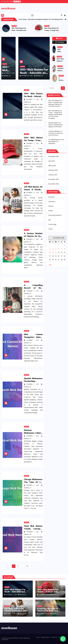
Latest (59, 38)
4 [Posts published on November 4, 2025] (53, 249)
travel (50, 229)
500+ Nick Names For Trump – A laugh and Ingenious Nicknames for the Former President (55, 115)
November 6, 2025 (33, 384)
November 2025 (54, 157)
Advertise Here (45, 637)
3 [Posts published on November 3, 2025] (50, 249)
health (51, 211)
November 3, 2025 (33, 532)
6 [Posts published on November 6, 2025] (59, 249)
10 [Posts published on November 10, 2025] (50, 253)
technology (52, 224)
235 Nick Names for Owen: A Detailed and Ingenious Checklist (55, 125)
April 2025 (52, 161)
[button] (62, 15)
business (51, 197)
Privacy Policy (62, 637)
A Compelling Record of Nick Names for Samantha (56, 142)
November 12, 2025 (9, 73)
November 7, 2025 (33, 340)
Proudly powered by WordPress (10, 638)
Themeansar (5, 640)
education (52, 202)
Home (38, 637)
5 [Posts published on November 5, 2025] (56, 249)
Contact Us (54, 637)
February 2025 (53, 170)
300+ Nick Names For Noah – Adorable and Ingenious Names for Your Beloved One (17, 593)
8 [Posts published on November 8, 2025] (65, 249)
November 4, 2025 (33, 485)
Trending (60, 42)
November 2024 (54, 184)
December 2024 (54, 179)
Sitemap (64, 640)
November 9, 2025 (33, 239)
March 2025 (52, 166)
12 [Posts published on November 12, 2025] (56, 253)
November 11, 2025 (33, 144)
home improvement (55, 215)
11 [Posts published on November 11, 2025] (53, 253)
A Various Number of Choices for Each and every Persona (33, 236)
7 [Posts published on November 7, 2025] (62, 249)
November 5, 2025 (33, 436)
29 (27, 566)
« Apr (50, 265)
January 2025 (53, 175)
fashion (14, 26)
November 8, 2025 (33, 291)
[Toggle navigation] (32, 15)
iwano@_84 (6, 76)
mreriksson (8, 8)
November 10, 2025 (33, 193)
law (50, 220)
